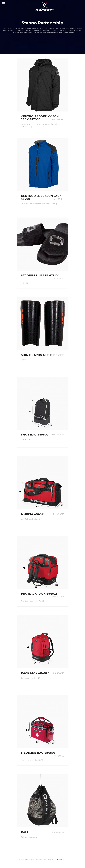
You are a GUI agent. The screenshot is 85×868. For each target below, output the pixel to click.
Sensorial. (62, 860)
